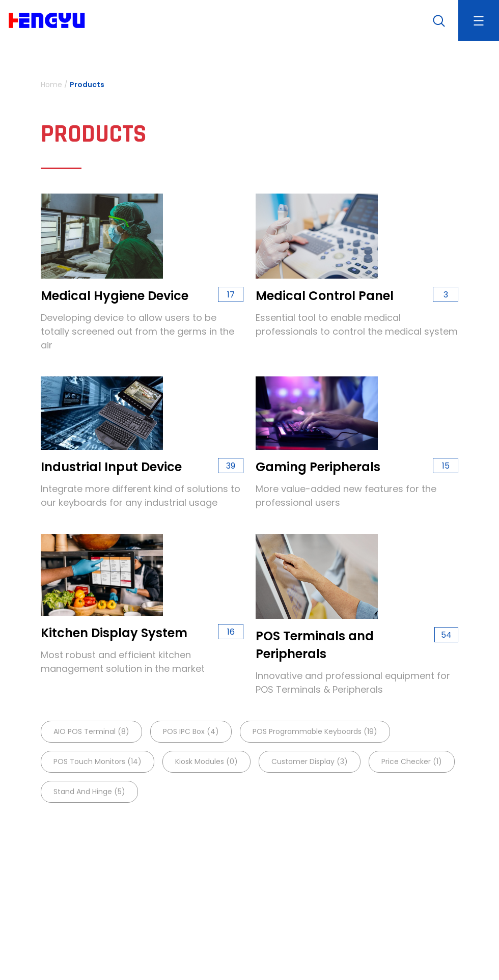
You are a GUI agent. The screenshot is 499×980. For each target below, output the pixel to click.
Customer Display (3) (310, 761)
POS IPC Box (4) (191, 731)
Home (51, 85)
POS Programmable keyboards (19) (315, 731)
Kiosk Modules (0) (206, 761)
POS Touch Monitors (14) (98, 761)
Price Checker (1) (412, 761)
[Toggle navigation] (479, 20)
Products (87, 85)
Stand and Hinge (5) (89, 792)
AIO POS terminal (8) (91, 731)
